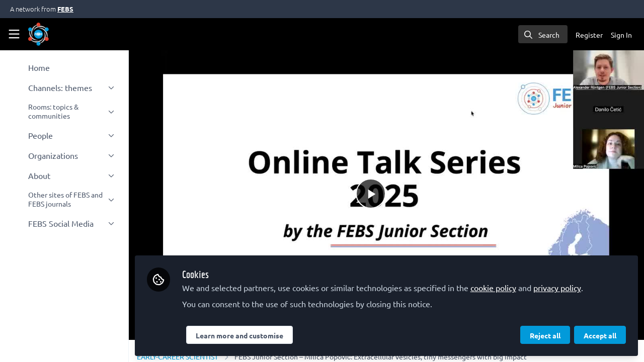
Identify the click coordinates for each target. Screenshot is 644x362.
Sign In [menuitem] (621, 35)
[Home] (38, 34)
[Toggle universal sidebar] (14, 34)
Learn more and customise (239, 335)
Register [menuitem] (589, 35)
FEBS (65, 9)
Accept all (600, 335)
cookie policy (493, 288)
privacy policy (557, 288)
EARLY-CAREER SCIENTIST (178, 356)
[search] (543, 34)
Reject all (545, 335)
